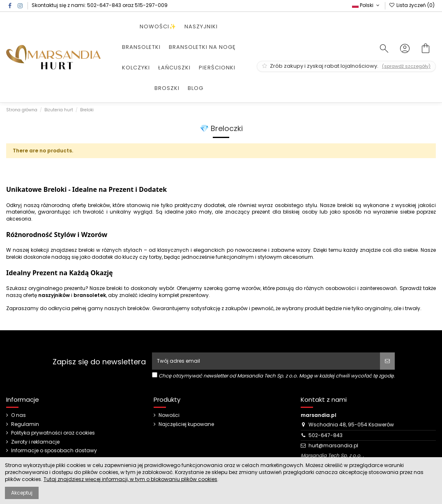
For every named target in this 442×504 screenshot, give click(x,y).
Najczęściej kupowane (186, 424)
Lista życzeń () (412, 5)
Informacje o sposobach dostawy (54, 451)
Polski (366, 5)
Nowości (169, 415)
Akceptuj (22, 493)
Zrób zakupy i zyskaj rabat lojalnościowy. (346, 66)
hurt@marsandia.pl (333, 445)
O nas (18, 415)
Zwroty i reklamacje (35, 442)
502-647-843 (104, 5)
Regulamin (25, 424)
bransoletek (90, 295)
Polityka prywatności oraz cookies (53, 433)
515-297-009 (151, 5)
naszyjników (54, 295)
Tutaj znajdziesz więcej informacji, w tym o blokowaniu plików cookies (130, 479)
